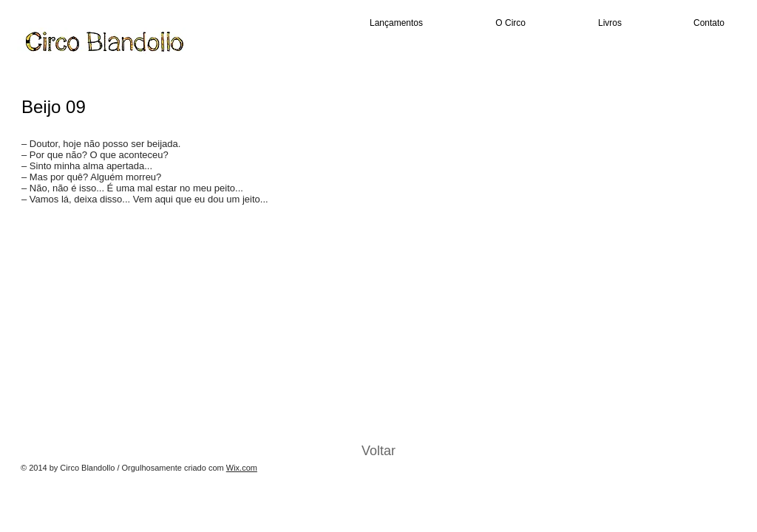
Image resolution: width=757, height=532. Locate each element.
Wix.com (242, 468)
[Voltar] (378, 451)
